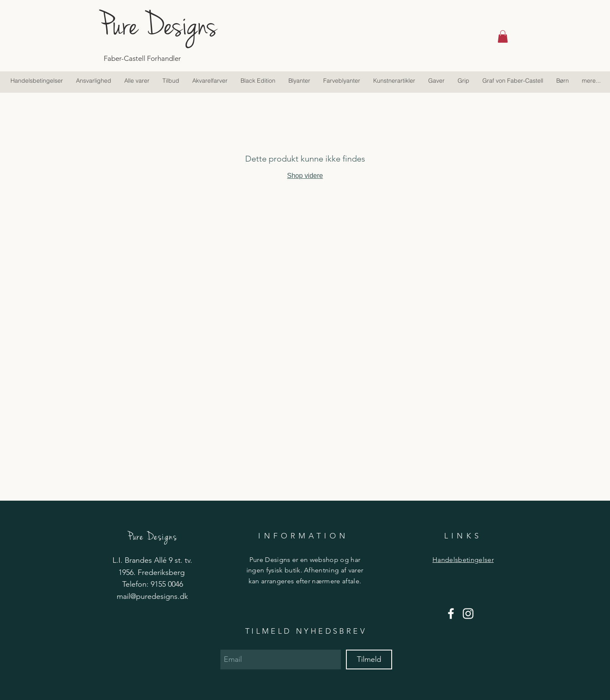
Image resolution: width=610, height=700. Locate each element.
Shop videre (305, 176)
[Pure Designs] (179, 25)
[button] (503, 37)
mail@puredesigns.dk (152, 596)
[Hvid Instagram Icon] (468, 614)
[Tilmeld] (369, 660)
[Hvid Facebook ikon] (451, 614)
